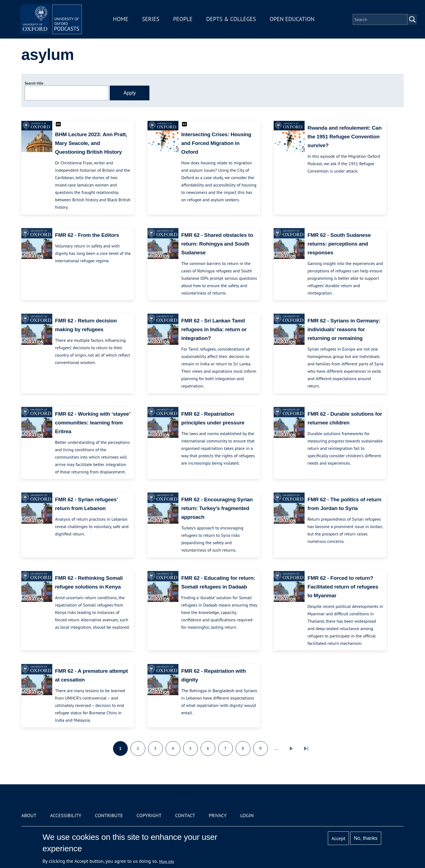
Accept (338, 838)
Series (153, 20)
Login (247, 815)
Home (123, 20)
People (185, 20)
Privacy (218, 815)
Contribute (109, 815)
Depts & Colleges (233, 20)
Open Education (294, 20)
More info (167, 861)
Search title (34, 83)
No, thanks (366, 838)
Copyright (149, 815)
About (29, 815)
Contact (185, 815)
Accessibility (66, 815)
